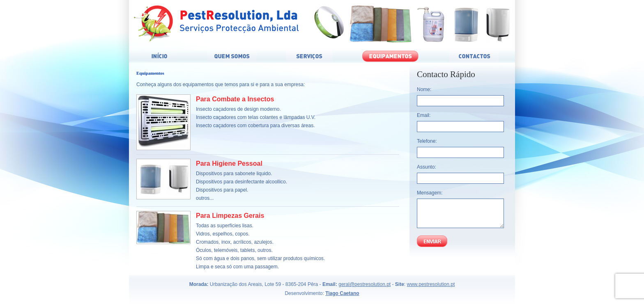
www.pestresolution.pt (431, 284)
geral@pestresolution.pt (365, 284)
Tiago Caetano (342, 293)
